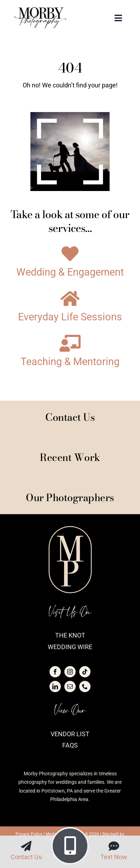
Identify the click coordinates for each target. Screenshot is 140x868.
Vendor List (70, 734)
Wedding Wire (70, 647)
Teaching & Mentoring (70, 362)
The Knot (70, 635)
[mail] (70, 687)
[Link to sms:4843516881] (114, 846)
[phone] (85, 687)
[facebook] (55, 672)
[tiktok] (85, 672)
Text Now (114, 857)
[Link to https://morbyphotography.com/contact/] (26, 846)
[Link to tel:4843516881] (70, 846)
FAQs (70, 745)
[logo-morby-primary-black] (40, 10)
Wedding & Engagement (70, 272)
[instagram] (70, 672)
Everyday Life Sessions (70, 317)
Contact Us (26, 857)
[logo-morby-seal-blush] (70, 528)
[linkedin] (55, 687)
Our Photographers (70, 497)
